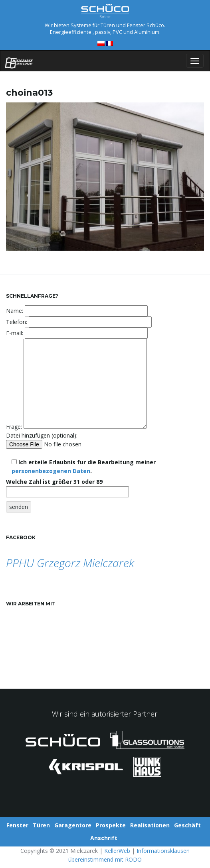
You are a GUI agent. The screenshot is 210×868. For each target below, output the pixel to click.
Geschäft (187, 825)
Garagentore (73, 825)
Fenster (17, 825)
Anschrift (104, 838)
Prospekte (111, 825)
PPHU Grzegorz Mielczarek (70, 563)
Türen (41, 825)
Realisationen (150, 825)
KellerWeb (117, 851)
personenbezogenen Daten (51, 471)
